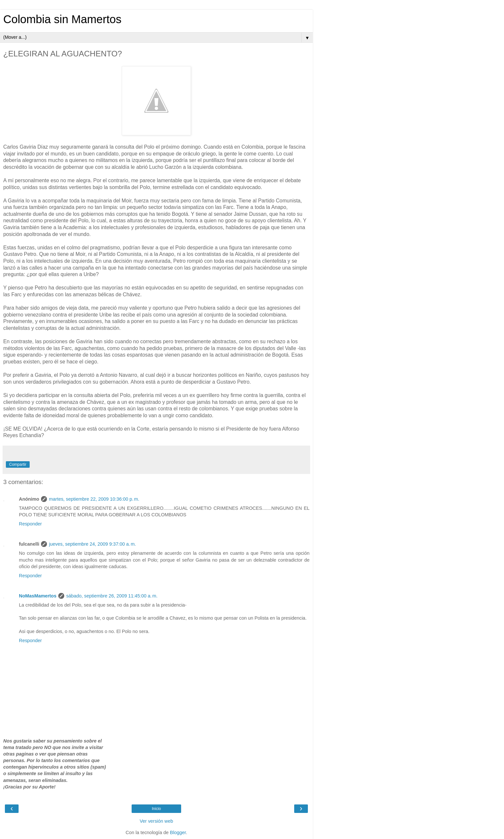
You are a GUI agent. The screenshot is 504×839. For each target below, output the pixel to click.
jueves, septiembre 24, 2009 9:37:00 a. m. (92, 544)
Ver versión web (156, 821)
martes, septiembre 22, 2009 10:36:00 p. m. (94, 499)
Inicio (156, 809)
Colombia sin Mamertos (62, 19)
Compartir (18, 464)
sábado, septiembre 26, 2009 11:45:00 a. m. (112, 596)
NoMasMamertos (38, 596)
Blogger (178, 832)
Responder (30, 524)
